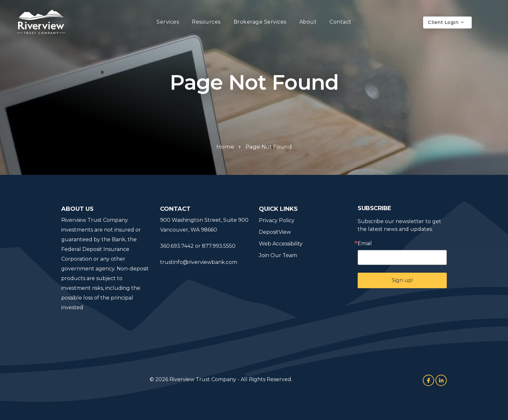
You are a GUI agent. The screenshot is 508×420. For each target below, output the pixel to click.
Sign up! (402, 280)
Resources (206, 22)
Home (225, 147)
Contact (341, 22)
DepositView (275, 232)
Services (168, 22)
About (308, 22)
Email (365, 244)
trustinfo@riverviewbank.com (199, 262)
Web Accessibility (281, 244)
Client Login (446, 22)
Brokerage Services (260, 22)
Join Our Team (278, 255)
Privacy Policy (277, 220)
